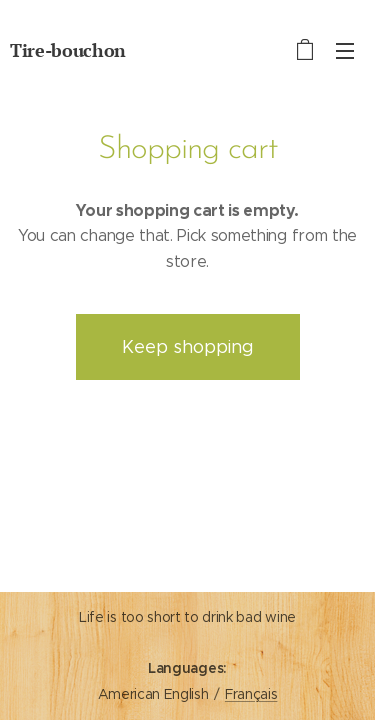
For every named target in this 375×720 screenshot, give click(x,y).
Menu (345, 51)
